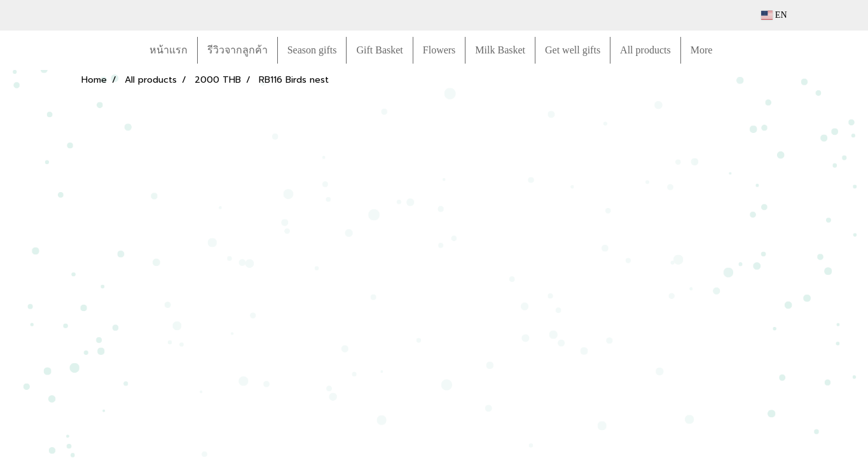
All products (645, 50)
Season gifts (312, 50)
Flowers (439, 50)
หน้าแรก (169, 50)
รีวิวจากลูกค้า (238, 50)
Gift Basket (379, 50)
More (702, 50)
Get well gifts (573, 50)
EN (774, 15)
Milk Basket (500, 50)
